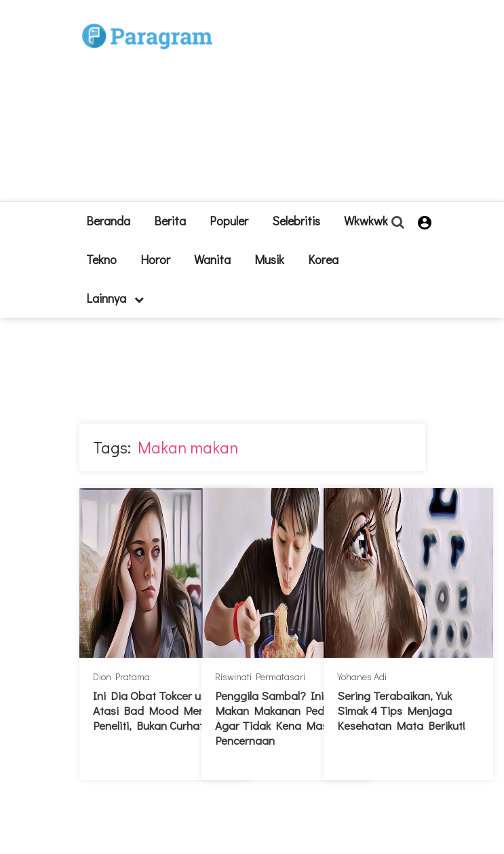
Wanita (212, 259)
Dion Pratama (121, 676)
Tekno (101, 259)
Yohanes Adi (362, 676)
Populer (229, 221)
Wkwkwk (366, 221)
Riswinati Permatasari (260, 676)
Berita (170, 221)
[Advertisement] (327, 106)
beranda (108, 221)
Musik (269, 259)
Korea (323, 259)
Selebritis (296, 221)
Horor (155, 259)
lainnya (115, 298)
